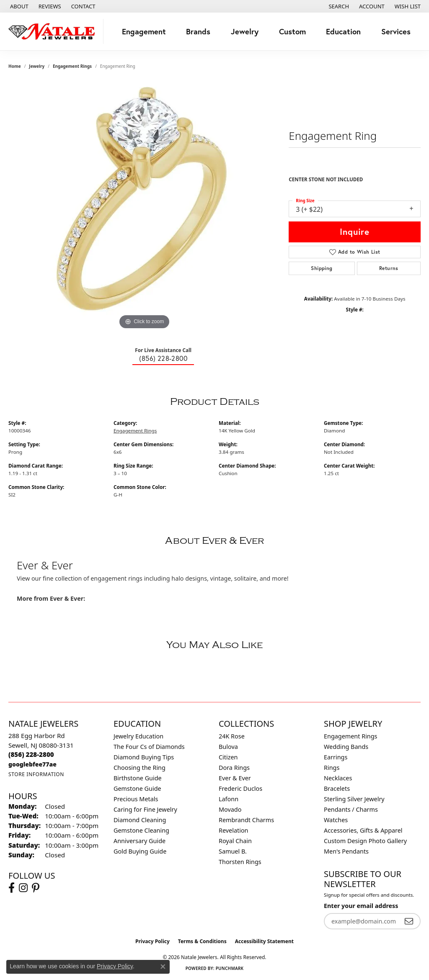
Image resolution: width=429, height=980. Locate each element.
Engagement (144, 31)
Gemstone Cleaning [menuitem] (141, 830)
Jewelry (245, 31)
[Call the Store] (31, 754)
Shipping (322, 268)
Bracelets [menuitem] (337, 788)
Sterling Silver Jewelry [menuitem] (354, 799)
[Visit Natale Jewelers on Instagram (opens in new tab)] (23, 888)
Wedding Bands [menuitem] (346, 747)
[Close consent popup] (163, 967)
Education (343, 31)
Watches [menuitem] (336, 820)
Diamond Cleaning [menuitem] (140, 820)
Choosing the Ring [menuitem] (140, 768)
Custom (292, 31)
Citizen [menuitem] (228, 757)
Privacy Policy (152, 941)
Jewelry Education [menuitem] (138, 736)
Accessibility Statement (264, 941)
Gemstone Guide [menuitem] (137, 788)
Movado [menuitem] (230, 809)
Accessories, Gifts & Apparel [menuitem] (363, 830)
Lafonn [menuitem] (229, 799)
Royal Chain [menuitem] (235, 841)
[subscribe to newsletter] (409, 921)
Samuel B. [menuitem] (233, 851)
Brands (198, 31)
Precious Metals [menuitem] (136, 799)
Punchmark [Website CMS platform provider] (230, 968)
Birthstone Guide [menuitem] (138, 778)
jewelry (37, 66)
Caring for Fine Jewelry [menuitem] (145, 809)
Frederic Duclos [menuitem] (240, 788)
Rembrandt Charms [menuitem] (246, 820)
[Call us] (32, 764)
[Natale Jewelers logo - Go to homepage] (54, 31)
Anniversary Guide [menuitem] (140, 841)
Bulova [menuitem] (228, 747)
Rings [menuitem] (332, 768)
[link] (18, 6)
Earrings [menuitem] (336, 757)
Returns (389, 268)
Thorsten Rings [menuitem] (240, 862)
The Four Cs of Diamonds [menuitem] (149, 747)
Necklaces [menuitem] (338, 778)
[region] (145, 206)
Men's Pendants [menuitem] (346, 851)
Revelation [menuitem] (234, 830)
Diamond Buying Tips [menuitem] (144, 757)
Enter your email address (361, 906)
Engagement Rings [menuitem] (351, 736)
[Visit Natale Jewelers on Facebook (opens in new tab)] (12, 888)
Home (15, 66)
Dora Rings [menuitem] (234, 768)
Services (396, 31)
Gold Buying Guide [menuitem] (140, 851)
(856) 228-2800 (163, 358)
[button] (338, 6)
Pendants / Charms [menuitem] (351, 809)
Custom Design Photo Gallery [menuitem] (365, 841)
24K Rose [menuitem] (232, 736)
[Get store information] (36, 774)
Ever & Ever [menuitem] (235, 778)
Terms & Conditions (202, 941)
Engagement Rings (72, 66)
